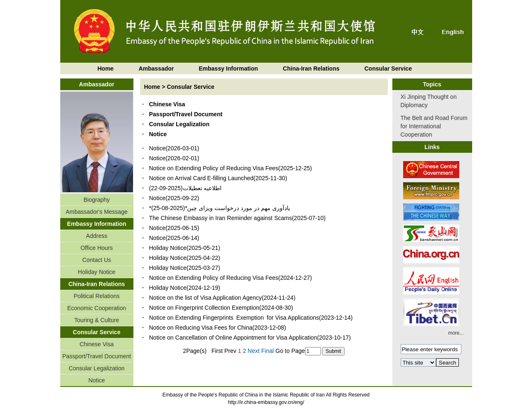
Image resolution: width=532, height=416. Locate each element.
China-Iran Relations (311, 69)
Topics (432, 84)
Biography (97, 200)
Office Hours (97, 248)
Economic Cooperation (97, 308)
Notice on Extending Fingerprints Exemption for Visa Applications (234, 318)
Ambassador (156, 69)
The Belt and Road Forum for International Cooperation (434, 126)
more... (456, 333)
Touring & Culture (96, 320)
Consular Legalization (97, 368)
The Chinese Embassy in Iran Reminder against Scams (221, 218)
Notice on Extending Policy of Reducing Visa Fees (214, 168)
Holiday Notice (96, 272)
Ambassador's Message (97, 212)
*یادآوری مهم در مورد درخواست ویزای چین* (220, 208)
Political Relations (97, 296)
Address (97, 236)
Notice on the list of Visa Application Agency (206, 298)
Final (268, 351)
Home (106, 69)
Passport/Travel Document (97, 356)
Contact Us (97, 260)
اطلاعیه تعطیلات (202, 188)
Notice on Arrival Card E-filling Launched (201, 178)
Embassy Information (228, 69)
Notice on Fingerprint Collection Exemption (204, 308)
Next (254, 351)
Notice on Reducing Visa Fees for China (201, 328)
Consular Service (388, 69)
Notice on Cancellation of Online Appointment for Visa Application (233, 338)
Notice (97, 380)
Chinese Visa (96, 344)
